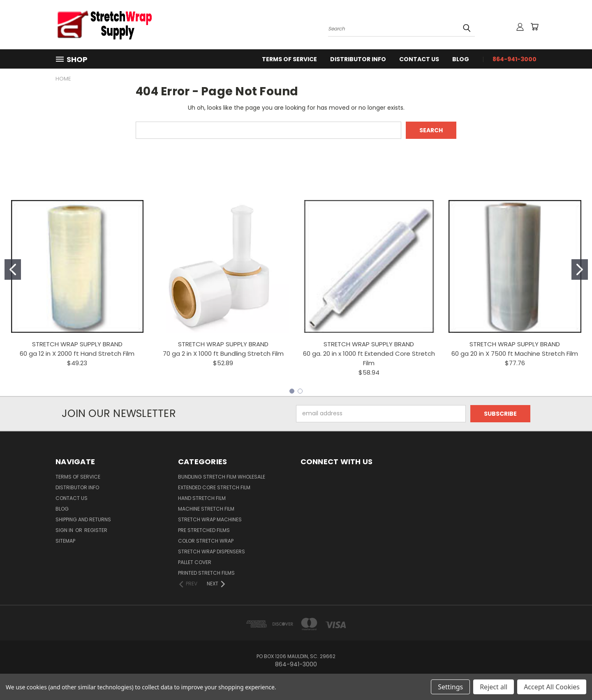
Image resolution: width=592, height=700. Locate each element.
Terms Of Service (289, 59)
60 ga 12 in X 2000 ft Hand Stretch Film (77, 353)
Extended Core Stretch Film (214, 487)
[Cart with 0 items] (534, 27)
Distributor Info (358, 59)
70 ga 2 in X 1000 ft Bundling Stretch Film (223, 353)
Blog (461, 59)
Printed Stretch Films (206, 573)
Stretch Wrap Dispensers (212, 551)
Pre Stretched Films (204, 530)
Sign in (65, 530)
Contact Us (419, 59)
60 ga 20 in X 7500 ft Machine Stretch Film (515, 353)
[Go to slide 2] (580, 269)
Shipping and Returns (83, 519)
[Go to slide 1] (13, 269)
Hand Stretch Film (202, 498)
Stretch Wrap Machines (210, 519)
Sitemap (65, 541)
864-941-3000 (515, 59)
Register (96, 530)
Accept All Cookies (552, 687)
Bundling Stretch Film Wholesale (222, 477)
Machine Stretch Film (206, 509)
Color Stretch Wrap (206, 541)
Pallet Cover (195, 562)
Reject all (494, 687)
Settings (450, 687)
